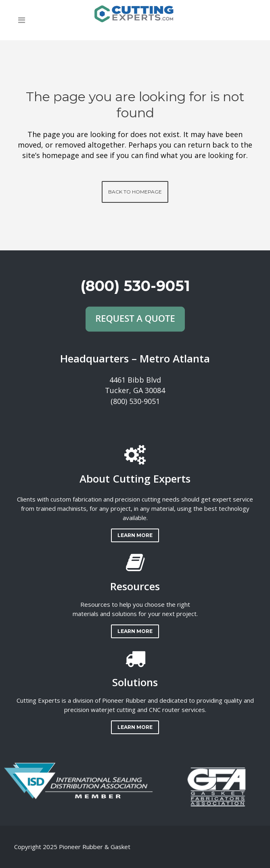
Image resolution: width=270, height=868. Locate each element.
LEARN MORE (135, 535)
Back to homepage (135, 192)
